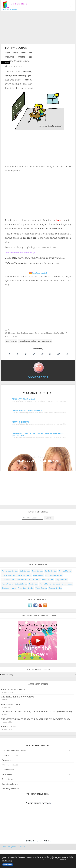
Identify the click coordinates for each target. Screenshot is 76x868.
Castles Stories (51, 571)
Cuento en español (39, 273)
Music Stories (48, 579)
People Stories (61, 579)
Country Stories (8, 575)
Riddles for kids (8, 779)
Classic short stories (10, 755)
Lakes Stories (21, 579)
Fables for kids (8, 760)
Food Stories (38, 575)
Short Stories (38, 377)
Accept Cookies (8, 865)
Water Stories (41, 588)
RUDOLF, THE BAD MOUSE (13, 689)
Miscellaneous (8, 770)
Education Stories (24, 575)
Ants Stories (25, 571)
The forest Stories (9, 588)
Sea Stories (33, 584)
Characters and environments (14, 750)
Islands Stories (8, 579)
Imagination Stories (54, 575)
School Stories (11, 341)
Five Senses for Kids (10, 765)
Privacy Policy (7, 861)
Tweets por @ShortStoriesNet (13, 847)
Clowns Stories (65, 571)
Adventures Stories (10, 571)
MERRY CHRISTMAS (10, 704)
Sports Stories (45, 584)
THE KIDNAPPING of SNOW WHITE (17, 697)
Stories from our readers (27, 341)
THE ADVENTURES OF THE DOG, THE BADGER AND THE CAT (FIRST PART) (35, 719)
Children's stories (12, 333)
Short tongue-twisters (10, 789)
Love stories (40, 333)
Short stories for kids (55, 333)
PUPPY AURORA (9, 727)
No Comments (11, 336)
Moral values (7, 774)
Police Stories (7, 584)
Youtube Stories (55, 588)
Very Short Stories (45, 341)
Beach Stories (37, 571)
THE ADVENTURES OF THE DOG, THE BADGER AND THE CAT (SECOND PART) (36, 712)
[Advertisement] (38, 27)
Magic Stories (35, 579)
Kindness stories (27, 333)
